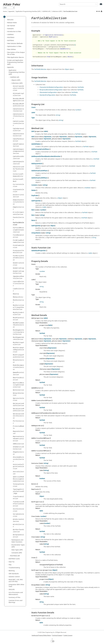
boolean (88, 188)
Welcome (10, 20)
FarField (78, 134)
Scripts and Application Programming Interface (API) (15, 62)
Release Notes (12, 23)
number (78, 110)
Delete (34, 190)
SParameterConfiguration (48, 92)
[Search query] (78, 4)
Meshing (12, 571)
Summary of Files (14, 597)
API (46, 11)
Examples (10, 29)
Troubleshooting (14, 568)
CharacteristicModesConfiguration (51, 87)
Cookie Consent (68, 635)
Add (33, 131)
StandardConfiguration (47, 95)
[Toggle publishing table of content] (4, 17)
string (58, 115)
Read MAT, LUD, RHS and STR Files (16, 581)
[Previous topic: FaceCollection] (97, 12)
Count (33, 107)
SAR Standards (14, 574)
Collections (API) (57, 11)
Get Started (11, 26)
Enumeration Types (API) (18, 546)
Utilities (12, 49)
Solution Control (14, 577)
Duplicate (35, 196)
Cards (14, 559)
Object (67, 69)
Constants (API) (17, 553)
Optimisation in (14, 46)
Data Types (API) (17, 550)
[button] (6, 20)
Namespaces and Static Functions (17, 541)
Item (33, 210)
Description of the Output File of (16, 53)
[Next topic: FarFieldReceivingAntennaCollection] (99, 12)
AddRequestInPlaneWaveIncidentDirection (46, 156)
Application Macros (15, 57)
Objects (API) (16, 80)
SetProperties (36, 226)
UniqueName (36, 233)
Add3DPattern (36, 144)
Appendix (11, 11)
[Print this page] (102, 11)
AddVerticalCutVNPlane (39, 178)
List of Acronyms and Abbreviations (16, 594)
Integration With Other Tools (16, 586)
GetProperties (36, 201)
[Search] (96, 5)
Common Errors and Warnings (15, 602)
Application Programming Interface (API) (28, 11)
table (46, 131)
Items (33, 220)
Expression (48, 137)
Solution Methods (15, 44)
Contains (34, 185)
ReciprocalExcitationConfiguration (51, 90)
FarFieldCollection (40, 69)
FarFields (81, 87)
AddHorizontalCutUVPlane (40, 149)
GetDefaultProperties (39, 251)
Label (33, 113)
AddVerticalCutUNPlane (39, 171)
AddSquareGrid (37, 164)
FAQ (10, 565)
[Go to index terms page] (99, 5)
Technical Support (57, 635)
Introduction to (14, 32)
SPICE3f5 (12, 590)
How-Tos (12, 562)
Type (33, 118)
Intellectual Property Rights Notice (41, 635)
